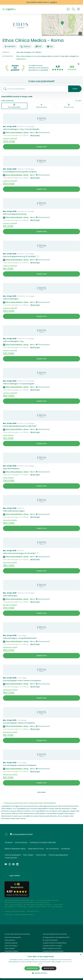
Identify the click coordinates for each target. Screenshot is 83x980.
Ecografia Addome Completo (52, 946)
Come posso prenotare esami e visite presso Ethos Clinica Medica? (30, 803)
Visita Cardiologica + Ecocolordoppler (19, 384)
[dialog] (41, 965)
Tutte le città (41, 855)
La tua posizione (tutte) (22, 834)
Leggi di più (22, 59)
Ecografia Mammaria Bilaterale (53, 951)
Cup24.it (53, 2)
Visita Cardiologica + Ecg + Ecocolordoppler (21, 129)
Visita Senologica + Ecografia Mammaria (20, 638)
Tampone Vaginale (11, 943)
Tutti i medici (28, 855)
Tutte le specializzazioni (58, 855)
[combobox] (34, 89)
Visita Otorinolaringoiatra (13, 937)
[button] (78, 9)
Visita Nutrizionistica (11, 469)
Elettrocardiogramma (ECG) (52, 948)
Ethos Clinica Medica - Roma (17, 132)
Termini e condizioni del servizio (15, 911)
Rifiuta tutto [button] (49, 968)
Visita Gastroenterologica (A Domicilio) (19, 553)
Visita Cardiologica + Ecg (13, 341)
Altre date (41, 792)
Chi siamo (9, 842)
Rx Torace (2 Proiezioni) (50, 940)
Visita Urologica (10, 948)
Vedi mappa (35, 136)
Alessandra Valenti (10, 647)
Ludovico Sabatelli (10, 138)
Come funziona (21, 842)
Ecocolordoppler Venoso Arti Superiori (19, 723)
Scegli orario (42, 147)
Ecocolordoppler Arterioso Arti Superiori (20, 765)
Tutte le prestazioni (13, 855)
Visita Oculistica (10, 940)
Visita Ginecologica (11, 946)
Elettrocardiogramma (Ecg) (15, 214)
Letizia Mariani (8, 435)
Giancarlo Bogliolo (10, 520)
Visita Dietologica (10, 596)
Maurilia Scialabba (10, 605)
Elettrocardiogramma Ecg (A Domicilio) (19, 256)
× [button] (81, 955)
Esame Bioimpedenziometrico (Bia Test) (20, 426)
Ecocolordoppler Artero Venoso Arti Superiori (22, 681)
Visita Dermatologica (11, 951)
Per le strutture (52, 849)
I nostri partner (11, 858)
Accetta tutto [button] (32, 968)
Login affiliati (15, 876)
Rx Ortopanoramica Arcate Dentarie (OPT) (56, 937)
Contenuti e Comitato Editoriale (43, 842)
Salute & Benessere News (15, 849)
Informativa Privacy (33, 911)
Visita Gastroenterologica (14, 511)
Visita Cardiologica (11, 299)
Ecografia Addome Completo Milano (55, 943)
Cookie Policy (9, 915)
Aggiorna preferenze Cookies (24, 915)
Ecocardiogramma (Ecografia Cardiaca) (20, 172)
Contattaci (65, 849)
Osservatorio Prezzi (36, 849)
